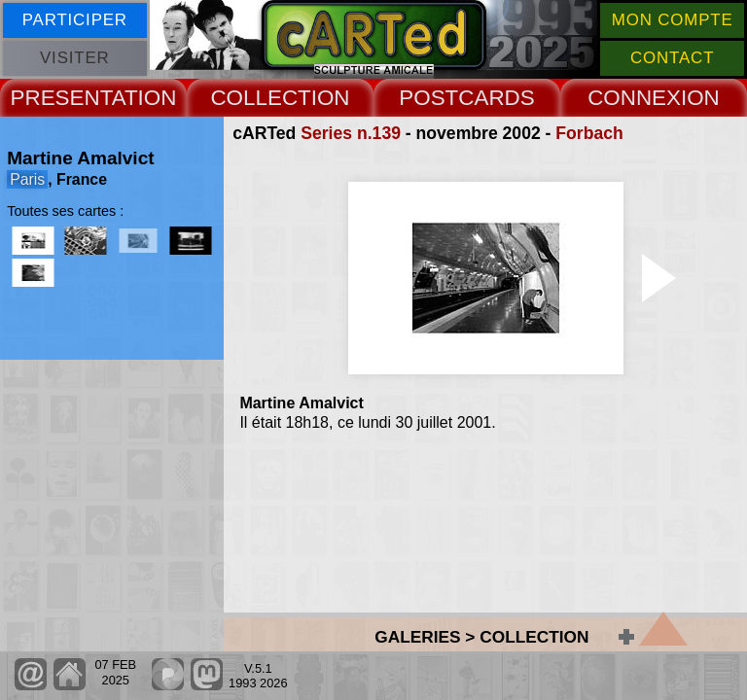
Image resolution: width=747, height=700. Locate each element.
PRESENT (61, 98)
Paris (27, 179)
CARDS (496, 98)
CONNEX (634, 98)
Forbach (589, 133)
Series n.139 (351, 133)
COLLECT (260, 98)
